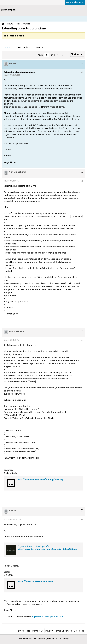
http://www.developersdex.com (48, 616)
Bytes (21, 631)
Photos (40, 47)
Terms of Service (63, 631)
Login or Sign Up (75, 2)
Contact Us (38, 631)
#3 (82, 340)
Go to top (79, 631)
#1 (82, 72)
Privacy (49, 631)
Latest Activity (23, 47)
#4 (82, 520)
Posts (8, 47)
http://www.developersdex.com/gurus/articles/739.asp (47, 549)
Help (28, 631)
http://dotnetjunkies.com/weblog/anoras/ (40, 479)
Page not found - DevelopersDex (34, 546)
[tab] (8, 47)
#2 (82, 181)
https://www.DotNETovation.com (35, 581)
